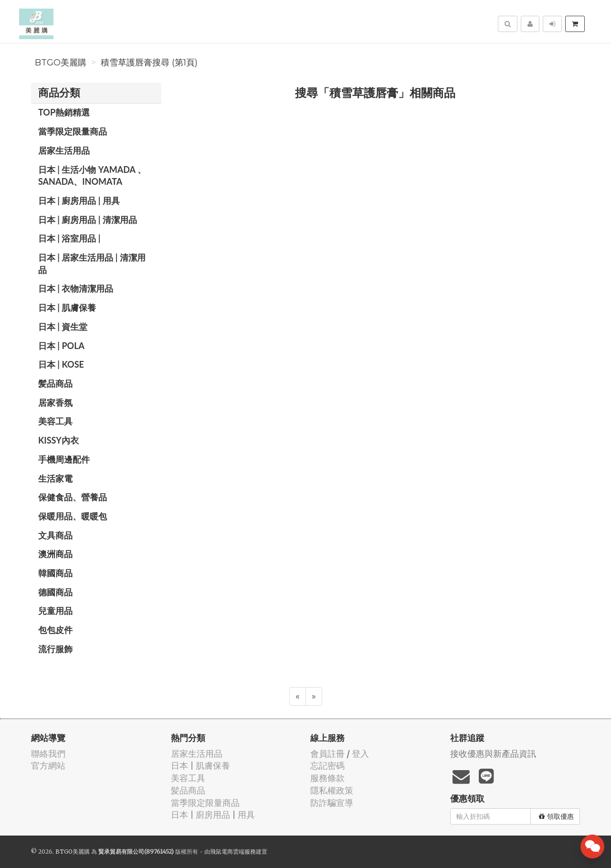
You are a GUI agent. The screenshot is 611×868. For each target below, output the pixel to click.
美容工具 (55, 421)
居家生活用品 (64, 150)
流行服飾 (55, 649)
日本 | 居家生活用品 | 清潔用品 (92, 264)
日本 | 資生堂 (63, 327)
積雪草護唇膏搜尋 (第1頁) (149, 63)
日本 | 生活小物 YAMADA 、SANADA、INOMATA (92, 176)
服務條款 (327, 778)
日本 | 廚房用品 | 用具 (79, 201)
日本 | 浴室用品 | (69, 238)
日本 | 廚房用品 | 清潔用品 (88, 220)
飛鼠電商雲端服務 (233, 852)
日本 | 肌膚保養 (67, 307)
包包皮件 (55, 630)
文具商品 (55, 535)
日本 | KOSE (61, 364)
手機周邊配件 (64, 459)
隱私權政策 (332, 790)
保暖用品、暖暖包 (73, 516)
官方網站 (48, 766)
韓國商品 (55, 573)
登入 (360, 754)
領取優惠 (556, 816)
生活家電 (55, 478)
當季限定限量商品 (73, 131)
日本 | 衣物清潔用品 (76, 288)
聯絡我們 (48, 754)
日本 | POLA (61, 346)
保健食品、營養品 (73, 497)
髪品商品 (55, 383)
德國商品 (55, 592)
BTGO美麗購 (61, 63)
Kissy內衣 (58, 440)
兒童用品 (55, 611)
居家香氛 (55, 402)
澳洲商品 (55, 554)
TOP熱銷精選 (64, 112)
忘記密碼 (327, 766)
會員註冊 (327, 754)
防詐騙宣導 (332, 803)
